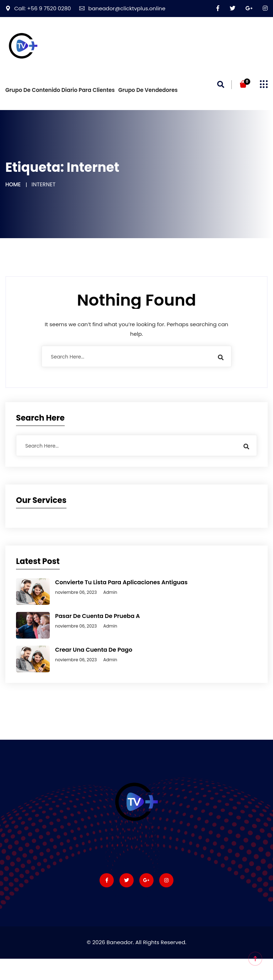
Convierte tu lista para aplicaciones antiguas (121, 582)
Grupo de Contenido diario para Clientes (60, 90)
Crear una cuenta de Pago (94, 650)
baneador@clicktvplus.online (122, 8)
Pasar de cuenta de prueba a (98, 616)
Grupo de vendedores (148, 90)
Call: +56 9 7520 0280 (38, 8)
